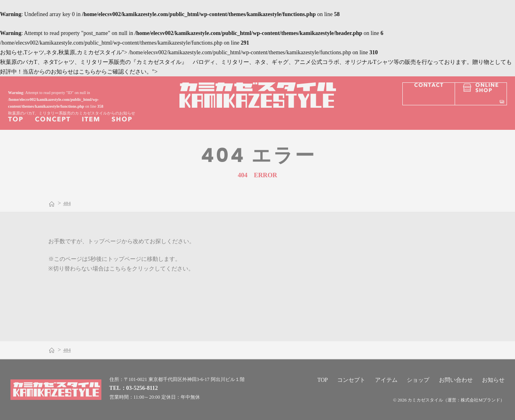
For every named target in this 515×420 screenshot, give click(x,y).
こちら (118, 269)
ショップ (418, 380)
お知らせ (493, 380)
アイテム (386, 380)
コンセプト (351, 380)
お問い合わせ (456, 380)
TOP (323, 380)
